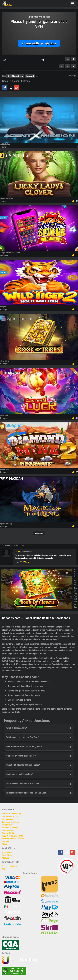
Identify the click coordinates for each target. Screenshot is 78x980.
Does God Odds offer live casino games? (24, 746)
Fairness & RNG (8, 833)
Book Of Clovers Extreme (15, 76)
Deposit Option (8, 819)
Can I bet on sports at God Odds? (21, 756)
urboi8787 (18, 551)
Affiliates (5, 858)
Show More (39, 533)
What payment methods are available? (23, 783)
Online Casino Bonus (10, 816)
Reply (26, 562)
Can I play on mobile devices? (20, 774)
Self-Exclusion (7, 830)
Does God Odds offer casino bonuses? (23, 765)
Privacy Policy (7, 825)
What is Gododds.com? (17, 728)
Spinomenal (30, 76)
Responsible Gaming (10, 828)
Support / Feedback (10, 866)
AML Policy (6, 841)
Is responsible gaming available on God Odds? (27, 793)
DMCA (4, 844)
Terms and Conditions (10, 822)
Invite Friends (7, 855)
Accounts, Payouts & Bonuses (13, 839)
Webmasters (7, 852)
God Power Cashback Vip (12, 814)
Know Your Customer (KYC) (12, 836)
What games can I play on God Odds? (23, 737)
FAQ (4, 869)
